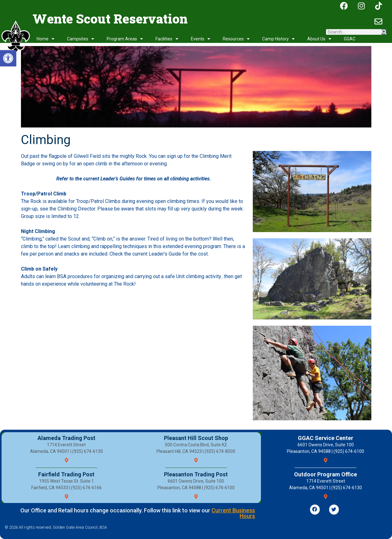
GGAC (350, 39)
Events (201, 39)
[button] (8, 58)
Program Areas (125, 39)
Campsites (81, 39)
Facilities (167, 39)
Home (46, 39)
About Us (319, 39)
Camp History (278, 39)
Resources (236, 39)
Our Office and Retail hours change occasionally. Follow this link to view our (138, 513)
